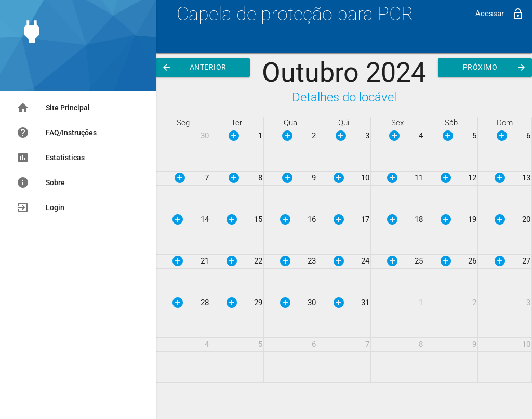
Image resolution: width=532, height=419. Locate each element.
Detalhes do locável (344, 97)
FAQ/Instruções (57, 133)
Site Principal (53, 108)
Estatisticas (51, 158)
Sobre (41, 182)
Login (41, 207)
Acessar (500, 14)
